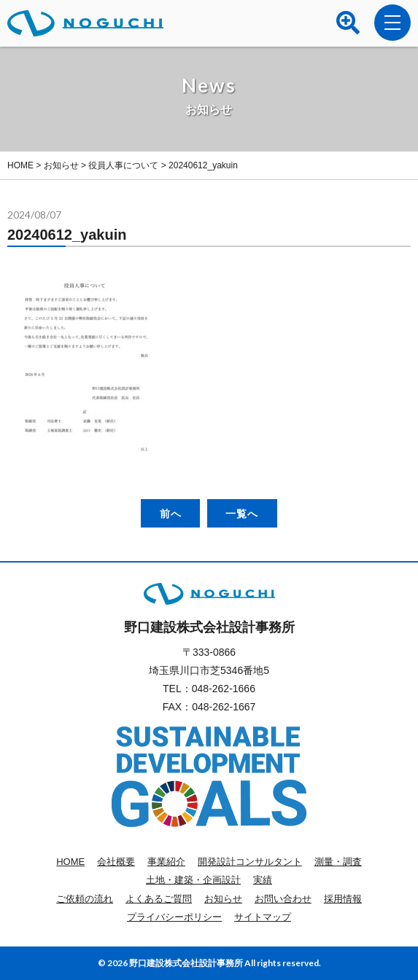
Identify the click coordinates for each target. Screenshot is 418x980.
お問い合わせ (283, 899)
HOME (70, 862)
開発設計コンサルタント (250, 862)
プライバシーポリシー (174, 917)
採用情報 (343, 899)
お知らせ (223, 899)
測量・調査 (338, 862)
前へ (171, 513)
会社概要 (116, 862)
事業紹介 (166, 862)
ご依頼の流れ (85, 899)
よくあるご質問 (159, 899)
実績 (263, 880)
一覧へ (242, 513)
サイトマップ (263, 917)
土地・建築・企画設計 (193, 880)
